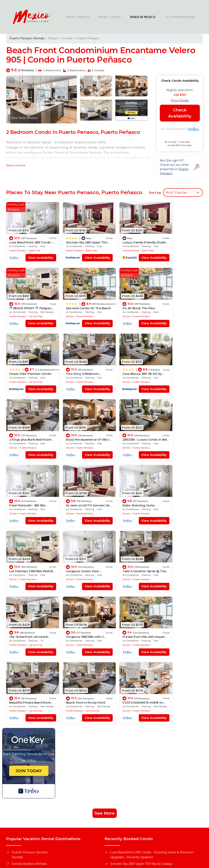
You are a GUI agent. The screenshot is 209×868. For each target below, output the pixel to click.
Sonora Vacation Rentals (29, 709)
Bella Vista (35, 247)
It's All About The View (75, 300)
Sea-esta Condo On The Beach (132, 733)
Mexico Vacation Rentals (29, 715)
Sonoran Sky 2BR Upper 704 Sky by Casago (141, 709)
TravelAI (126, 836)
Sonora (67, 38)
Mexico (53, 38)
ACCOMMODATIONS (181, 17)
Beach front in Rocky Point (128, 548)
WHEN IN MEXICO (146, 17)
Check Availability (180, 113)
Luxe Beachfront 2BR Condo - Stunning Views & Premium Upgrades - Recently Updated (152, 700)
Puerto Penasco (88, 38)
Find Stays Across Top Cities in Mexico (134, 770)
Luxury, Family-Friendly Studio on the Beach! (142, 715)
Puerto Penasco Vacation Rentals (30, 700)
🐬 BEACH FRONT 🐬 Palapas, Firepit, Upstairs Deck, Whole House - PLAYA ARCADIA (153, 724)
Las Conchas (186, 247)
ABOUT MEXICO (82, 17)
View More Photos (24, 118)
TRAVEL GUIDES (113, 17)
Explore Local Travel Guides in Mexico (134, 792)
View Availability (34, 254)
